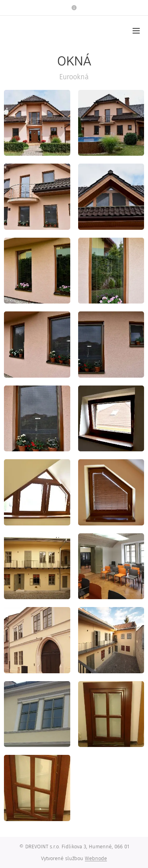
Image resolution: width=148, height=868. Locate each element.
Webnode (96, 858)
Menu (136, 31)
